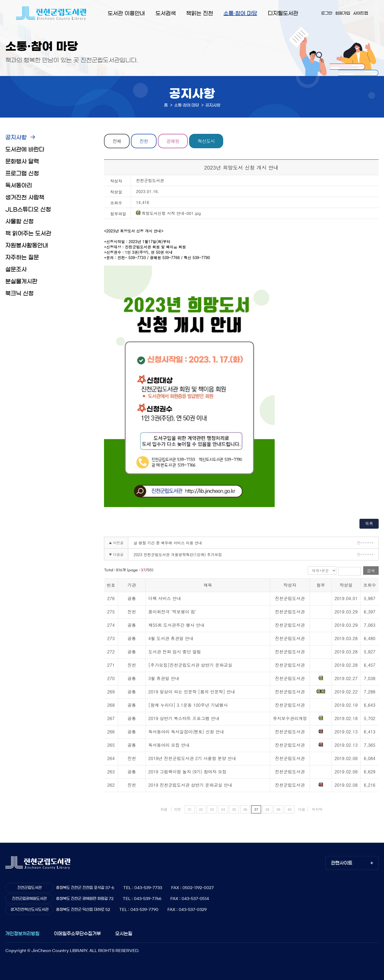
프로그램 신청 (22, 173)
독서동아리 (19, 185)
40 (289, 809)
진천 (144, 141)
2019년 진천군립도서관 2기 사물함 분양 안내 (192, 758)
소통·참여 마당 (240, 13)
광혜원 (173, 141)
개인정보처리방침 (22, 933)
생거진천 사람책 (25, 197)
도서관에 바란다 (25, 149)
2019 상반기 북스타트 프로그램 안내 (184, 718)
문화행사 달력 (22, 161)
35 (234, 809)
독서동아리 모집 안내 (169, 745)
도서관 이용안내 (126, 13)
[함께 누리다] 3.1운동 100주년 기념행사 (188, 705)
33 (212, 809)
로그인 (327, 13)
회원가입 (343, 13)
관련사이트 (342, 863)
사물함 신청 (19, 221)
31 (190, 809)
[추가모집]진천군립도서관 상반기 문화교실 (190, 665)
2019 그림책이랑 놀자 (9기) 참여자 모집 (187, 772)
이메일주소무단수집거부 (77, 933)
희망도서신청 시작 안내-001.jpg (168, 213)
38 (267, 809)
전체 (117, 141)
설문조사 (16, 269)
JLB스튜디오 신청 (28, 209)
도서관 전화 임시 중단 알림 (175, 652)
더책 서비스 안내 (165, 598)
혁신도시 (206, 141)
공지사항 (16, 137)
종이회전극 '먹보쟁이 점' (172, 612)
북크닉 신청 (19, 293)
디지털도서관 (283, 13)
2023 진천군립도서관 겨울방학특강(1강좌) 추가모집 (178, 555)
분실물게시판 (21, 281)
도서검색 (166, 13)
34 (223, 809)
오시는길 (124, 933)
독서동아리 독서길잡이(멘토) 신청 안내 (186, 732)
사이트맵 (361, 13)
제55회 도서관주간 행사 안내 (176, 625)
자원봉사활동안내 (27, 245)
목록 (369, 523)
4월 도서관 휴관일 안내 (171, 638)
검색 (371, 571)
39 (278, 809)
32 (201, 809)
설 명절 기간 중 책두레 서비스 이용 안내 (168, 543)
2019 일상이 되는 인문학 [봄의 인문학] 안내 (192, 692)
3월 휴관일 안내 (164, 678)
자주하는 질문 (22, 257)
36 (245, 809)
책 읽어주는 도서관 (28, 233)
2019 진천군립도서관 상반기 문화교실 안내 (190, 785)
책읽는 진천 (200, 13)
